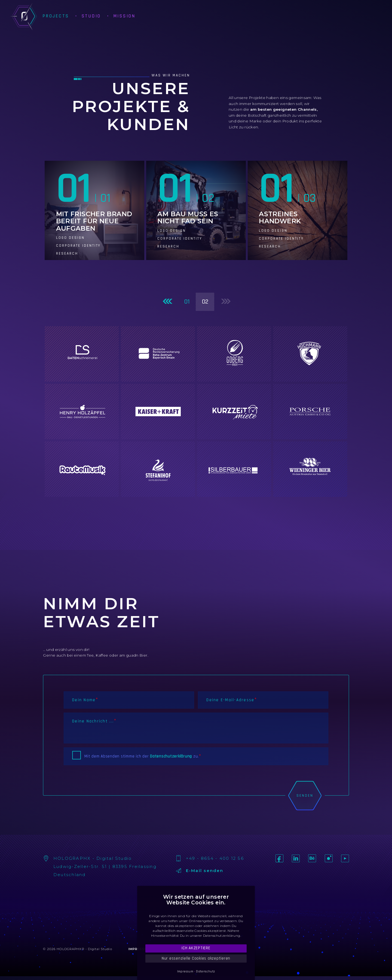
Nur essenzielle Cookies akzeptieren (196, 958)
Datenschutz (205, 971)
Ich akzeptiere (196, 948)
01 (187, 302)
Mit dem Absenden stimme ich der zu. (142, 756)
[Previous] (167, 302)
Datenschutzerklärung (171, 756)
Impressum (185, 971)
